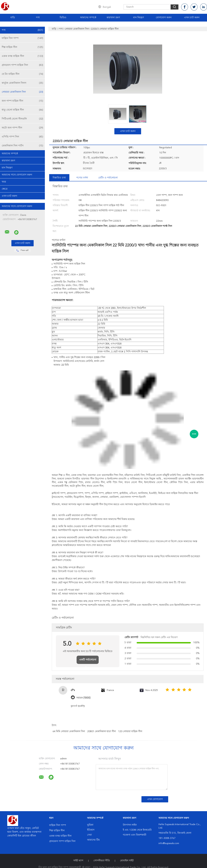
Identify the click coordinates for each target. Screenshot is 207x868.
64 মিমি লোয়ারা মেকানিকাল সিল (69, 731)
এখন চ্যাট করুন (192, 18)
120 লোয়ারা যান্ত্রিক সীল (130, 731)
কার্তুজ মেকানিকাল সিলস (22, 83)
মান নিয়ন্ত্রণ (139, 18)
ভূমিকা (90, 825)
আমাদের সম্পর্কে (88, 18)
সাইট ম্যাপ (78, 861)
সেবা (89, 835)
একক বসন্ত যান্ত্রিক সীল (22, 56)
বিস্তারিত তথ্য (59, 178)
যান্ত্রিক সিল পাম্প (22, 38)
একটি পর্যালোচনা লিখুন (88, 661)
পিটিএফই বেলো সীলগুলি (22, 119)
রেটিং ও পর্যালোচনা (108, 178)
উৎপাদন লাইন (130, 825)
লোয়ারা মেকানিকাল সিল (22, 92)
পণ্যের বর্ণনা (82, 178)
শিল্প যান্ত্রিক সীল (22, 47)
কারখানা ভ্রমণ (113, 18)
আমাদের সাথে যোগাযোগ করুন (17, 175)
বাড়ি (13, 18)
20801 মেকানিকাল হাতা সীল (102, 731)
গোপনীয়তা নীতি (102, 861)
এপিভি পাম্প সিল (22, 137)
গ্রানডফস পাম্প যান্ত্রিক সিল (22, 65)
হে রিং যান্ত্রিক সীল (22, 74)
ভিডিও (63, 18)
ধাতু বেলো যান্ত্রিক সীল (22, 110)
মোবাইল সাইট (127, 861)
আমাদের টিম (93, 840)
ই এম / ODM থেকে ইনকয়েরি (137, 830)
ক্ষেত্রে (5, 189)
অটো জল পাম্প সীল (22, 128)
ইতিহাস (91, 830)
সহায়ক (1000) (83, 698)
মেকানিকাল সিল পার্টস (22, 146)
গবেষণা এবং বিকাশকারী (135, 835)
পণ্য (38, 18)
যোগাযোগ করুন (164, 18)
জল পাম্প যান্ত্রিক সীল (22, 101)
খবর (4, 182)
